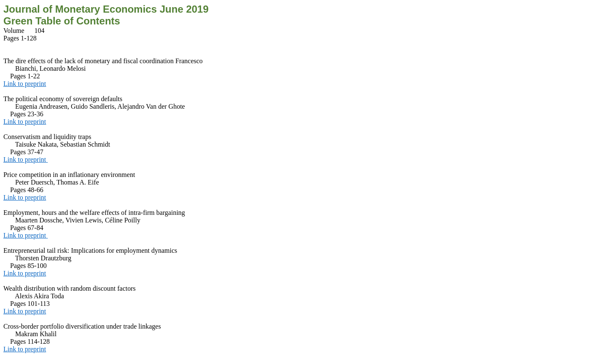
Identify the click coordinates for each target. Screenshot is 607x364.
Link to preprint (25, 84)
